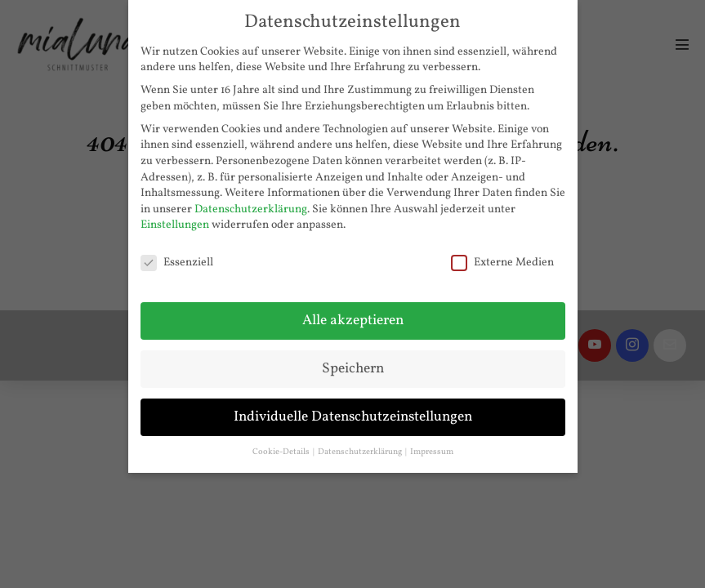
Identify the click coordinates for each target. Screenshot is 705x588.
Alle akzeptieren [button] (353, 321)
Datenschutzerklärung (251, 209)
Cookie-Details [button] (282, 452)
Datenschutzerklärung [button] (361, 452)
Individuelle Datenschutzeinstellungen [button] (353, 417)
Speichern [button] (353, 369)
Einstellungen (175, 225)
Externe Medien (502, 263)
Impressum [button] (432, 452)
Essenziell (177, 263)
